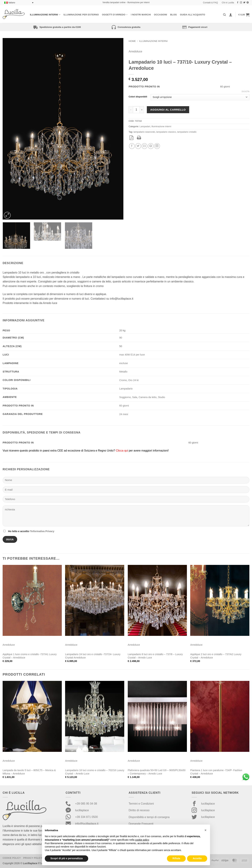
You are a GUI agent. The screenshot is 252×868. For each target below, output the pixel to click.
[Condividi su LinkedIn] (157, 146)
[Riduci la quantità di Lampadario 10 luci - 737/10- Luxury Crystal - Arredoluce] (131, 110)
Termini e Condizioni (141, 804)
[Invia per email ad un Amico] (144, 146)
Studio (161, 397)
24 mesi (124, 414)
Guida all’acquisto (193, 15)
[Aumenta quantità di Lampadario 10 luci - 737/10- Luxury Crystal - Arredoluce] (142, 110)
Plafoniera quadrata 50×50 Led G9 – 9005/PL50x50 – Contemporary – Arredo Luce (157, 772)
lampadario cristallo (187, 132)
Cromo (123, 380)
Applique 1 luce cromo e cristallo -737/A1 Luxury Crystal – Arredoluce (30, 656)
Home (132, 41)
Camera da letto (148, 397)
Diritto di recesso (139, 810)
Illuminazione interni (45, 15)
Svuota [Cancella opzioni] (246, 91)
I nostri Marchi (141, 15)
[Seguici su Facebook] (238, 3)
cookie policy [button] (142, 840)
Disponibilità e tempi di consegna (149, 817)
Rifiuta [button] (176, 858)
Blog (174, 15)
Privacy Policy (33, 858)
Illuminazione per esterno (81, 15)
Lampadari (145, 126)
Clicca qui (122, 451)
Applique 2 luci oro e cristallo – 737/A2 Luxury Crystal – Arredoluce (216, 656)
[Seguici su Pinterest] (248, 3)
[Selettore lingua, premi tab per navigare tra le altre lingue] (19, 3)
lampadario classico (166, 132)
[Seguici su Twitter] (244, 3)
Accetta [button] (197, 858)
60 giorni (124, 406)
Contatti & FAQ (210, 3)
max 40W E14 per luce (132, 355)
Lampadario (126, 389)
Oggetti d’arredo (115, 15)
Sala (135, 397)
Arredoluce (135, 51)
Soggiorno (125, 397)
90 (121, 338)
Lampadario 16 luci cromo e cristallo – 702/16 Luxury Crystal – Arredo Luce (95, 772)
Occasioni (161, 15)
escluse (124, 363)
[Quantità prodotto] (136, 110)
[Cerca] (224, 15)
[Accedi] (231, 15)
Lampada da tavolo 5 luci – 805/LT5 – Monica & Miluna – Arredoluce (29, 772)
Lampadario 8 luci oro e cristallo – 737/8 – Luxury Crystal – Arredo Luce (155, 656)
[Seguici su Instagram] (241, 3)
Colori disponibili (138, 97)
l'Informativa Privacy (42, 531)
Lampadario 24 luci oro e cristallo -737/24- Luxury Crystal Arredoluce (93, 656)
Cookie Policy (12, 858)
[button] (244, 15)
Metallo (123, 372)
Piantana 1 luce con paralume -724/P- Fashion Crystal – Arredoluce (216, 772)
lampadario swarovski (144, 132)
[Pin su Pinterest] (151, 146)
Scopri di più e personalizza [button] (66, 858)
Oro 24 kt (133, 380)
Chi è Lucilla (228, 3)
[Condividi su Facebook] (132, 146)
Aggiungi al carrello (168, 110)
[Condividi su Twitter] (138, 146)
